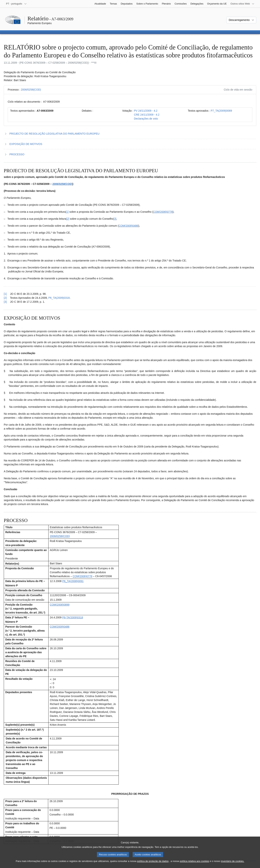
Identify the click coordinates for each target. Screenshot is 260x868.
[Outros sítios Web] (242, 4)
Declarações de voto (146, 119)
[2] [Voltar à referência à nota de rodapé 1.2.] (5, 298)
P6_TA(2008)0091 (73, 581)
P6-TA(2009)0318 (73, 617)
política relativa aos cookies (194, 864)
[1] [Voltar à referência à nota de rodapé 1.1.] (5, 294)
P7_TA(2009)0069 (221, 111)
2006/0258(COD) (31, 90)
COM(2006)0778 (163, 212)
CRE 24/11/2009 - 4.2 (147, 115)
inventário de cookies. (233, 864)
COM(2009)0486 (128, 226)
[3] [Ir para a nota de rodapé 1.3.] (115, 219)
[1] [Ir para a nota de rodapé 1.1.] (67, 212)
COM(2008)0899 (60, 605)
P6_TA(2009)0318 (59, 298)
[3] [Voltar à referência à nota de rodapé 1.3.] (5, 302)
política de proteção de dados (153, 864)
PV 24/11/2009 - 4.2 (146, 111)
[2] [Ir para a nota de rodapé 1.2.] (68, 219)
